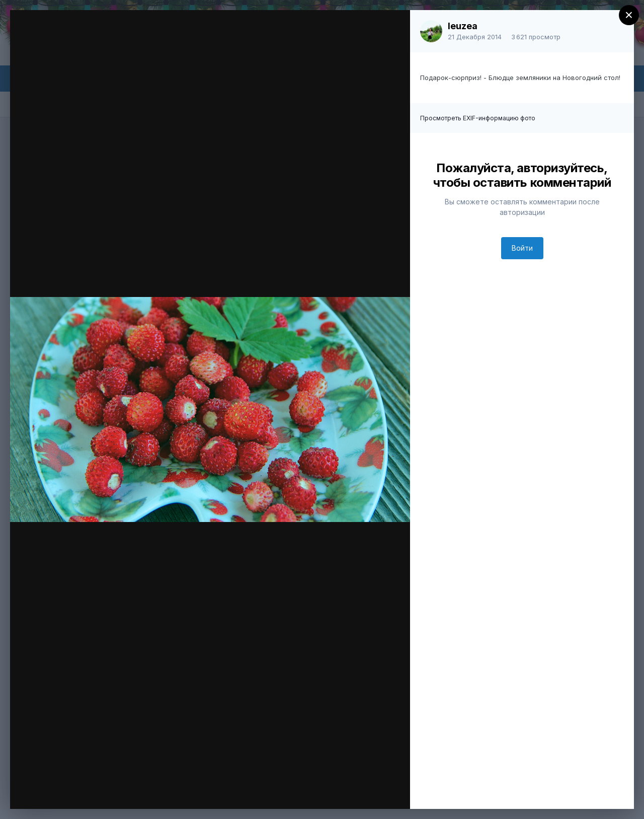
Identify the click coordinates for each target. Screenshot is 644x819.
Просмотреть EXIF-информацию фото (478, 118)
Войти (522, 248)
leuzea (463, 26)
